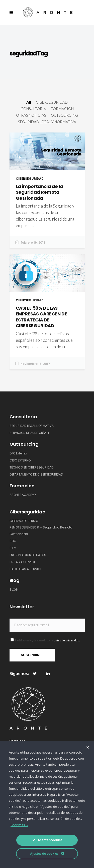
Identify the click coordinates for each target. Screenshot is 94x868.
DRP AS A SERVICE (23, 562)
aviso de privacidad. (67, 640)
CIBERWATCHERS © (24, 521)
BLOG (14, 590)
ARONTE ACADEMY (23, 495)
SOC (13, 541)
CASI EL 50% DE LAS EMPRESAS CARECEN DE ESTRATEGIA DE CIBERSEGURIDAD (41, 317)
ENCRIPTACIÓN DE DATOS (28, 555)
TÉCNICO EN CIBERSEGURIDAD (31, 467)
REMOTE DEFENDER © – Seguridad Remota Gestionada (41, 531)
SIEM (13, 548)
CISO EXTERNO (20, 460)
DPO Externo (18, 453)
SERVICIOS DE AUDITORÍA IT (29, 433)
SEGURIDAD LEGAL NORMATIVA (32, 426)
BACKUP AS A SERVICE (26, 569)
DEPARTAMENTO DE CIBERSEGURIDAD (36, 474)
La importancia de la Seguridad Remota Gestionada (39, 192)
